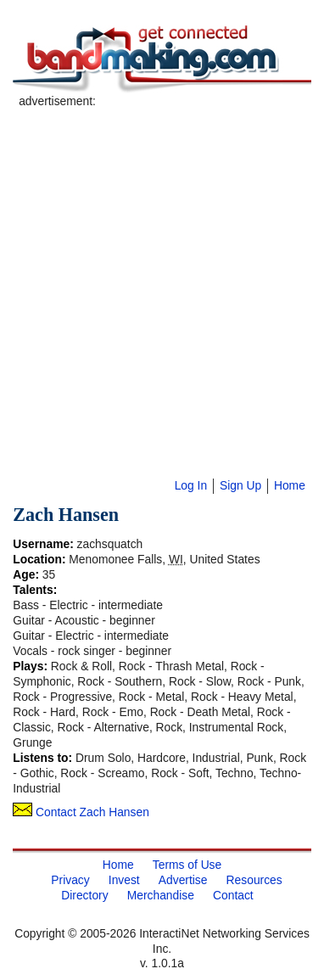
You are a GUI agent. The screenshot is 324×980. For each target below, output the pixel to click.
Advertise (183, 880)
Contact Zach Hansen (81, 812)
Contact (233, 895)
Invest (124, 880)
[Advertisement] (159, 269)
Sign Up (240, 485)
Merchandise (161, 895)
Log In (191, 485)
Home (290, 485)
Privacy (70, 880)
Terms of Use (187, 865)
